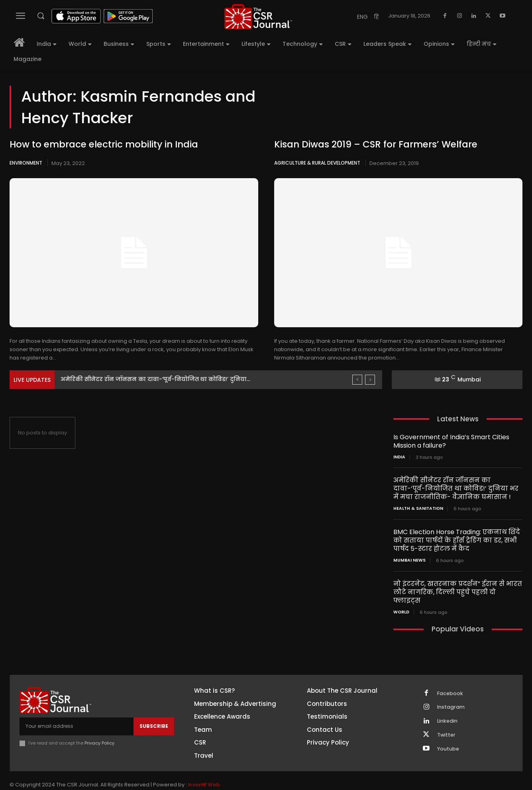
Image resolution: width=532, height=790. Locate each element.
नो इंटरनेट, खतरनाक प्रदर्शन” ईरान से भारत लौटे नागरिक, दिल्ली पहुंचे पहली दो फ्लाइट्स (456, 587)
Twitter (447, 729)
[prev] (357, 380)
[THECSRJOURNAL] (258, 17)
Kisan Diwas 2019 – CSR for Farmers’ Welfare (372, 144)
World (401, 603)
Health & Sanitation (416, 509)
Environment (26, 163)
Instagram (452, 699)
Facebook (451, 684)
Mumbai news (408, 560)
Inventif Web (204, 776)
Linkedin (448, 714)
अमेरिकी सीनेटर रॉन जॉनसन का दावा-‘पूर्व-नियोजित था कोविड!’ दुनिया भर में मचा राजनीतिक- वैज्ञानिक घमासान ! (454, 488)
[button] (41, 16)
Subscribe (154, 717)
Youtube (449, 743)
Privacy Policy (99, 733)
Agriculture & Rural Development (317, 163)
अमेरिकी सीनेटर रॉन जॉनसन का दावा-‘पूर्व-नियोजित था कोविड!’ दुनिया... (155, 379)
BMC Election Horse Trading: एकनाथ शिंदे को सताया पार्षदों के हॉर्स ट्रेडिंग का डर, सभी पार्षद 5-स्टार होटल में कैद (457, 540)
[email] (77, 717)
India (399, 457)
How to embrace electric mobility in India (100, 144)
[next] (370, 380)
